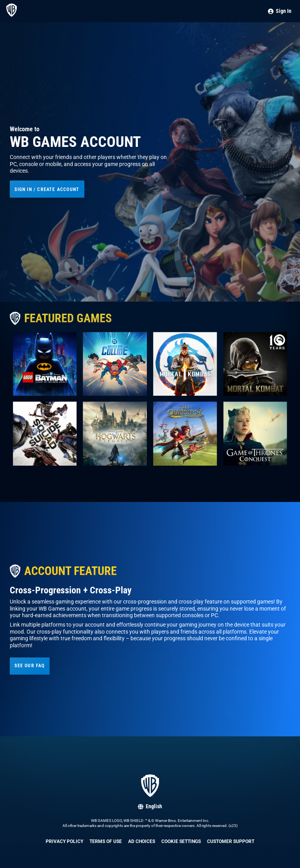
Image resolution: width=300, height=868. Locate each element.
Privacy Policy (64, 841)
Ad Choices (142, 841)
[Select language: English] (150, 807)
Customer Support (231, 841)
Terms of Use (106, 841)
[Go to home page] (12, 15)
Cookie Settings (181, 841)
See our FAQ (29, 665)
